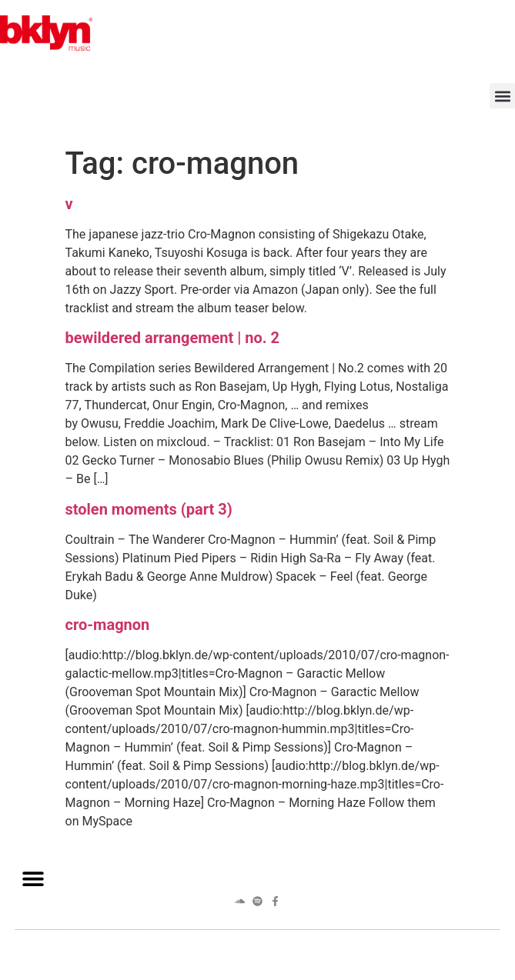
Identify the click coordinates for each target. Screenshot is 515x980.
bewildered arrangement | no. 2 (173, 338)
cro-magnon (108, 625)
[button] (502, 96)
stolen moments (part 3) (149, 509)
